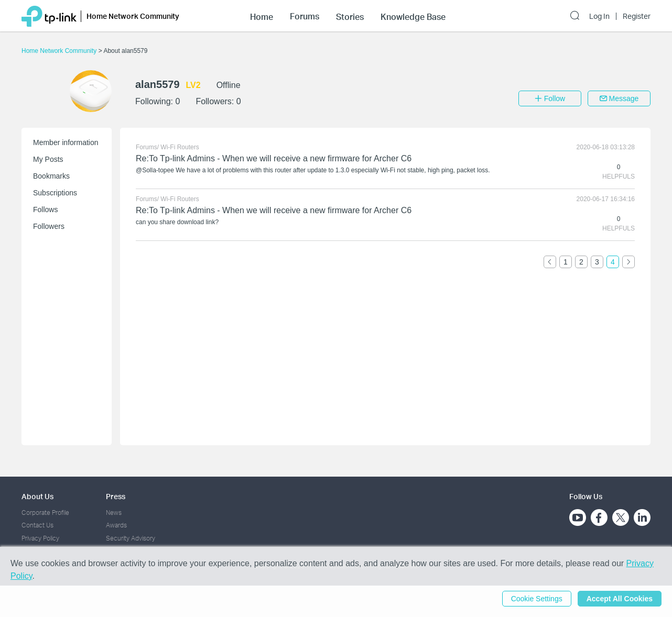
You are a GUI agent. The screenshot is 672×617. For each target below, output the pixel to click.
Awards (116, 525)
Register (637, 16)
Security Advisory (131, 538)
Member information (66, 142)
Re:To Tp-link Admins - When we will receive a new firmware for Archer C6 (274, 158)
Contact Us (37, 525)
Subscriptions (55, 193)
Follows (45, 210)
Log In (599, 16)
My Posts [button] (48, 159)
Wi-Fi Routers (180, 147)
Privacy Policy (40, 538)
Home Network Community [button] (133, 16)
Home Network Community (60, 51)
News (114, 513)
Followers (49, 226)
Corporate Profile (45, 513)
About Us (37, 496)
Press (116, 496)
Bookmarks (51, 176)
